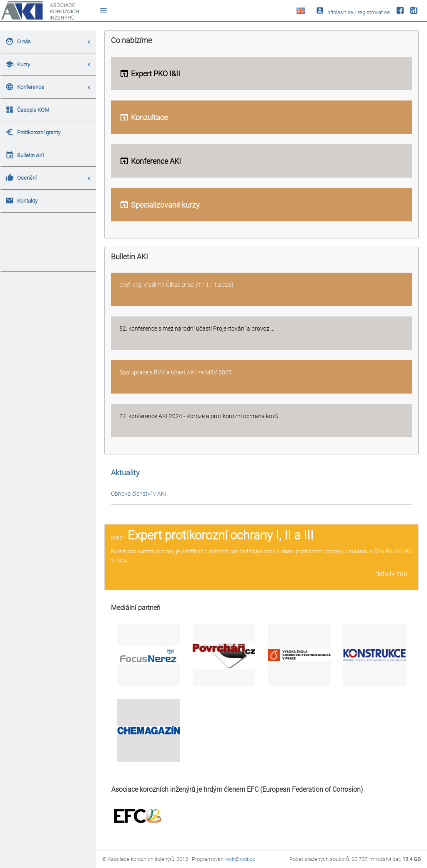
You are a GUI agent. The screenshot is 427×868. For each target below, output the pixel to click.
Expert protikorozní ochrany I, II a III (221, 535)
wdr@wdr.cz (240, 859)
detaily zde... (394, 574)
